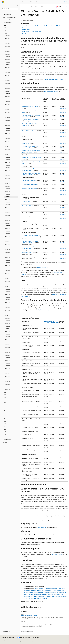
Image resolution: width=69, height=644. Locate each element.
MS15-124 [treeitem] (8, 65)
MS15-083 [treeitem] (8, 173)
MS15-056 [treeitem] (8, 244)
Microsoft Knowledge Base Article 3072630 (55, 79)
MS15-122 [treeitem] (8, 70)
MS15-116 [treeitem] (8, 86)
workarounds (40, 535)
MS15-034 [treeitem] (8, 302)
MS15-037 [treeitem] (8, 294)
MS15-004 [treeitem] (8, 382)
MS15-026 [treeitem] (8, 324)
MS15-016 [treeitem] (8, 350)
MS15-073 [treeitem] (8, 199)
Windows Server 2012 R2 (27, 206)
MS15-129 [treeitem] (8, 52)
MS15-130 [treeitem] (8, 49)
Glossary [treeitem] (5, 442)
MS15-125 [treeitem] (8, 62)
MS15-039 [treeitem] (8, 289)
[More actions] (67, 7)
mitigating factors (41, 527)
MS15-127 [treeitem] (8, 57)
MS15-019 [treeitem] (8, 342)
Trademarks (60, 641)
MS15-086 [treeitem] (8, 165)
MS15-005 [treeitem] (8, 379)
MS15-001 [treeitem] (8, 390)
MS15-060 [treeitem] (8, 234)
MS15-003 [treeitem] (8, 384)
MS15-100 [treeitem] (8, 128)
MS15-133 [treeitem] (8, 41)
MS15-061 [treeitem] (8, 231)
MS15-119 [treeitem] (8, 78)
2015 (42, 7)
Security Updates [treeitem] (7, 12)
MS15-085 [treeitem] (8, 168)
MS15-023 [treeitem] (8, 331)
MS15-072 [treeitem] (8, 202)
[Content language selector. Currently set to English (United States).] (8, 638)
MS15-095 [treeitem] (8, 141)
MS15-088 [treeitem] (8, 160)
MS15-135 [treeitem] (8, 36)
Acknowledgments (56, 554)
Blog (20, 641)
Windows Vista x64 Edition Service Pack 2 (31, 135)
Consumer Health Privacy (42, 641)
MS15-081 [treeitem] (8, 178)
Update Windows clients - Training (29, 616)
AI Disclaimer (4, 641)
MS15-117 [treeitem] (8, 83)
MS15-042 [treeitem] (8, 281)
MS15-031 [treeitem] (8, 310)
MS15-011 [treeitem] (8, 363)
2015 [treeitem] (6, 33)
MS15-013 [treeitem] (8, 358)
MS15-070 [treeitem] (8, 207)
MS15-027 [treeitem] (8, 321)
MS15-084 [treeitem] (8, 170)
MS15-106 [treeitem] (8, 112)
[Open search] (62, 2)
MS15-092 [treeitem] (8, 149)
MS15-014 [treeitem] (8, 355)
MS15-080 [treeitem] (8, 181)
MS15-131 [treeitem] (8, 46)
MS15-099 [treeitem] (8, 131)
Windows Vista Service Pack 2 (28, 131)
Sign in (66, 2)
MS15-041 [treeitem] (8, 284)
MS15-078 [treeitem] (8, 186)
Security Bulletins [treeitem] (8, 23)
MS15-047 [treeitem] (8, 268)
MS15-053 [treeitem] (8, 252)
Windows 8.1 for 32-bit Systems (29, 189)
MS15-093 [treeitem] (8, 147)
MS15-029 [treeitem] (8, 316)
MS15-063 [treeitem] (8, 226)
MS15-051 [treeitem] (8, 258)
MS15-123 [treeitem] (8, 67)
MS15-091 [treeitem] (8, 152)
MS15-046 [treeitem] (8, 271)
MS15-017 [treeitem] (8, 347)
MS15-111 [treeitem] (8, 99)
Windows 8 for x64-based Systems (29, 184)
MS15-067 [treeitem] (8, 215)
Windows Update (40, 267)
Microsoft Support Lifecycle (51, 91)
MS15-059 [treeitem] (8, 236)
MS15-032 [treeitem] (8, 308)
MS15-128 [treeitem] (8, 54)
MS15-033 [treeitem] (8, 305)
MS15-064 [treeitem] (8, 223)
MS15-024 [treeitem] (8, 329)
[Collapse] (18, 6)
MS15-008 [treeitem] (8, 371)
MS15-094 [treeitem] (8, 144)
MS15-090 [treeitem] (8, 155)
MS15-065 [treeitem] (8, 221)
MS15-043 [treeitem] (8, 279)
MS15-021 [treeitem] (8, 337)
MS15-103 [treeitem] (8, 120)
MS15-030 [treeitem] (8, 313)
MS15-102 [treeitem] (8, 123)
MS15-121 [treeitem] (8, 73)
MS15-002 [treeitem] (8, 387)
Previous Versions (13, 641)
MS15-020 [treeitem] (8, 339)
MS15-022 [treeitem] (8, 334)
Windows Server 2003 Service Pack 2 (30, 107)
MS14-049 (63, 108)
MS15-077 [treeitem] (8, 189)
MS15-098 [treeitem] (8, 133)
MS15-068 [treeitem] (8, 213)
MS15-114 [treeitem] (8, 91)
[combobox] (10, 9)
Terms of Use (53, 641)
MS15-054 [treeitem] (8, 250)
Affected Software (26, 30)
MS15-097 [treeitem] (8, 136)
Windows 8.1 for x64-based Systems (30, 193)
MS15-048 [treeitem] (8, 265)
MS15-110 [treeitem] (8, 102)
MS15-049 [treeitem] (8, 263)
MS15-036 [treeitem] (8, 297)
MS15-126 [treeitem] (8, 60)
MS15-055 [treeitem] (8, 247)
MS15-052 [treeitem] (8, 255)
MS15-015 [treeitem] (8, 353)
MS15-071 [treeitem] (8, 205)
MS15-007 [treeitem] (8, 374)
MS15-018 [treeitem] (8, 345)
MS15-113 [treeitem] (8, 94)
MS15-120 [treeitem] (8, 75)
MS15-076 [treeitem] (8, 192)
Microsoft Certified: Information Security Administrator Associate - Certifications (40, 623)
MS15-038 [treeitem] (8, 292)
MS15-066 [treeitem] (8, 218)
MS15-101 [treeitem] (8, 126)
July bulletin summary (44, 310)
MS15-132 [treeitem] (8, 44)
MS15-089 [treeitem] (8, 157)
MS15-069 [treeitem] (8, 210)
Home (27, 7)
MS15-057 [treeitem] (8, 242)
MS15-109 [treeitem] (8, 104)
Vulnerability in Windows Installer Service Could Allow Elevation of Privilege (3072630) (41, 26)
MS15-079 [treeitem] (8, 184)
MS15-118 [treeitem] (8, 81)
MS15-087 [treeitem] (8, 162)
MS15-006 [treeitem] (8, 376)
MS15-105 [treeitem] (8, 115)
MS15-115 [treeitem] (8, 89)
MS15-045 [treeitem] (8, 273)
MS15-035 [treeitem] (8, 300)
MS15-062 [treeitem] (8, 229)
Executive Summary (27, 28)
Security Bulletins (35, 7)
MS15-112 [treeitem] (8, 96)
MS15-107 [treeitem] (8, 110)
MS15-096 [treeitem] (8, 139)
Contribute (26, 641)
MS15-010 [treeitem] (8, 366)
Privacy (31, 641)
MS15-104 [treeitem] (8, 118)
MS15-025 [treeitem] (8, 326)
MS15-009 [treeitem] (8, 368)
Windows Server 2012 (27, 202)
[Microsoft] (3, 2)
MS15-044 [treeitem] (8, 276)
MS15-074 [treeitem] (8, 197)
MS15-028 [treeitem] (8, 318)
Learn (23, 7)
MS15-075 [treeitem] (8, 194)
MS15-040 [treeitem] (8, 287)
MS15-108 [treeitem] (8, 107)
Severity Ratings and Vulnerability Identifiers (32, 32)
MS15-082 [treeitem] (8, 176)
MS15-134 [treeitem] (8, 38)
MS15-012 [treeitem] (8, 361)
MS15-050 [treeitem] (8, 260)
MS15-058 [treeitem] (8, 239)
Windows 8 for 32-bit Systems (28, 180)
